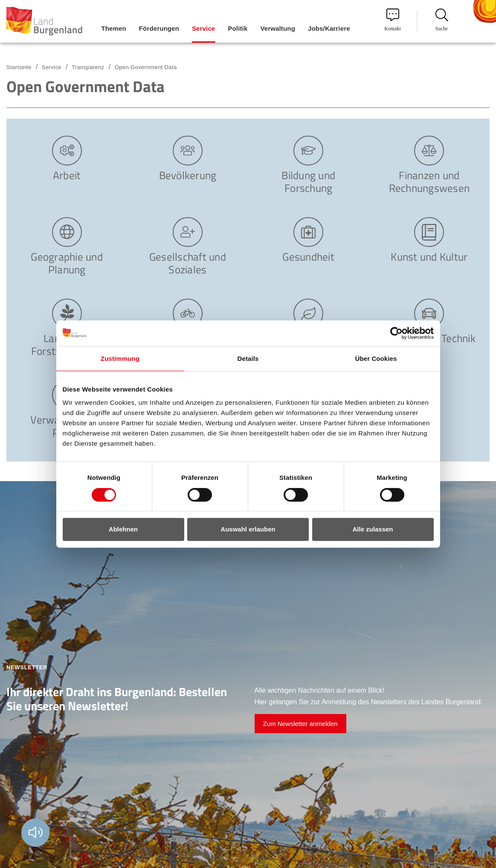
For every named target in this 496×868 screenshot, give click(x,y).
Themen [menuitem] (113, 28)
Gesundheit (308, 256)
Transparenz (88, 67)
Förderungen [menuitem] (159, 28)
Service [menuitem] (203, 28)
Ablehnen (123, 529)
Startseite (19, 67)
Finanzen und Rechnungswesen (429, 181)
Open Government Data (146, 67)
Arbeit (67, 174)
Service (52, 67)
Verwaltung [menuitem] (278, 28)
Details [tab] (248, 359)
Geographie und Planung (67, 262)
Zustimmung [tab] (120, 359)
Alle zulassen (373, 529)
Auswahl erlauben (248, 529)
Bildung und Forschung (308, 181)
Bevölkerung (188, 174)
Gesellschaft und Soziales (188, 262)
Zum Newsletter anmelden (300, 724)
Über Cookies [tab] (376, 359)
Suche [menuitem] (442, 20)
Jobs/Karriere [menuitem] (329, 28)
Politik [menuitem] (238, 28)
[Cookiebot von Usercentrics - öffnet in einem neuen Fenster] (396, 333)
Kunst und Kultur (429, 256)
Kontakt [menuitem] (393, 20)
